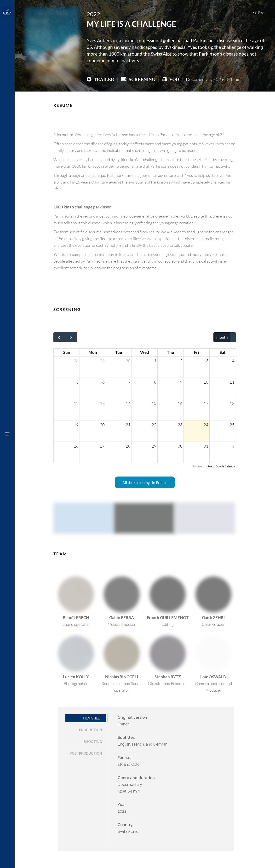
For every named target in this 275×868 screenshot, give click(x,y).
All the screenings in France (145, 482)
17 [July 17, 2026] (206, 403)
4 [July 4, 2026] (233, 361)
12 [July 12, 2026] (76, 403)
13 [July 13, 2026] (102, 403)
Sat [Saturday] (223, 352)
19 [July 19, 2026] (76, 425)
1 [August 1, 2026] (233, 446)
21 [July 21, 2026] (128, 425)
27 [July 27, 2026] (102, 446)
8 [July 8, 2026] (155, 382)
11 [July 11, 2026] (232, 382)
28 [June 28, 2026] (76, 361)
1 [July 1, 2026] (155, 361)
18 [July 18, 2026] (232, 403)
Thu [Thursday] (171, 352)
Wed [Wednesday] (145, 352)
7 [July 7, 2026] (129, 382)
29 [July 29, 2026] (154, 446)
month (222, 337)
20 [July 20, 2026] (102, 425)
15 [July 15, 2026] (154, 403)
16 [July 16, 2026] (180, 403)
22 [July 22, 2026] (154, 425)
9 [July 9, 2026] (181, 382)
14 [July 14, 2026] (128, 403)
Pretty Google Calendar (222, 466)
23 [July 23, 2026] (180, 425)
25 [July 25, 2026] (232, 425)
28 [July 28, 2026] (128, 446)
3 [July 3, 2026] (207, 361)
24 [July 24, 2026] (206, 425)
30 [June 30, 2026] (128, 361)
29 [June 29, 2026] (102, 361)
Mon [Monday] (93, 352)
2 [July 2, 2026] (181, 361)
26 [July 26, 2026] (76, 446)
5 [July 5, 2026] (77, 382)
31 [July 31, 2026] (206, 446)
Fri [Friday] (197, 352)
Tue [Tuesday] (119, 352)
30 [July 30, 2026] (180, 446)
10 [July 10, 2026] (206, 382)
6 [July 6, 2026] (103, 382)
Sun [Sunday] (67, 352)
